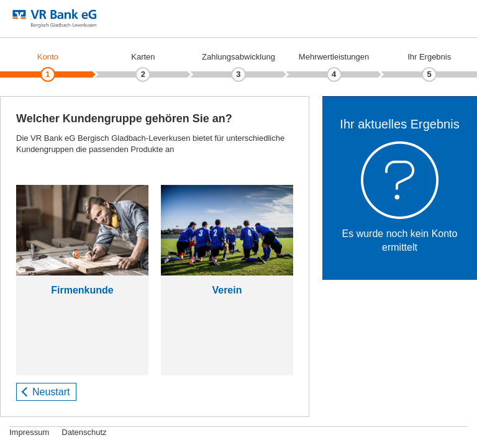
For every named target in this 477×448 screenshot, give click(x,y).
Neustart (51, 392)
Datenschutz (84, 432)
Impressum (29, 432)
